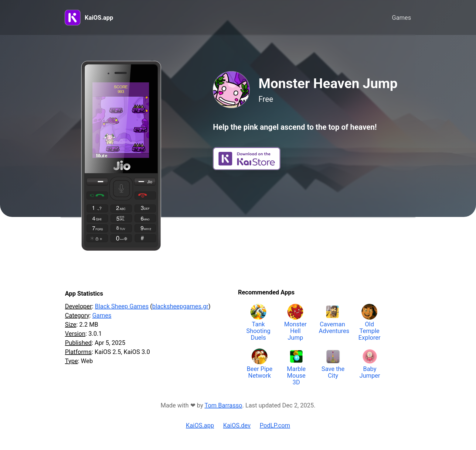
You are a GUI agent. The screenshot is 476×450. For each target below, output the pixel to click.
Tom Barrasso (223, 405)
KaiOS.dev (237, 425)
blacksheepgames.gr (180, 306)
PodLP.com (275, 425)
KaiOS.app (99, 18)
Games (401, 18)
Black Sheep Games (122, 306)
